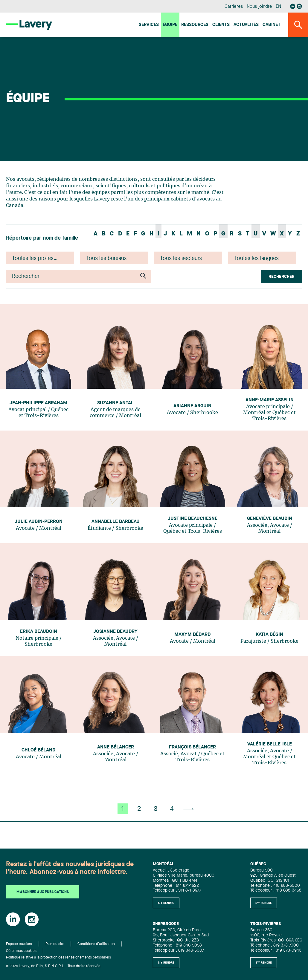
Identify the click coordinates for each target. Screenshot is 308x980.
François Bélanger (192, 747)
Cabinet (272, 25)
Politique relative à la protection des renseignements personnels (58, 958)
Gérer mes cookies (21, 951)
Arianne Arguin (192, 406)
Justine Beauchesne (193, 519)
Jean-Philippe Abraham (38, 403)
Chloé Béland (38, 750)
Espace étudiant (19, 944)
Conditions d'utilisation (96, 944)
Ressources (195, 25)
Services (149, 25)
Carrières (234, 7)
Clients (221, 25)
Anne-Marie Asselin (270, 400)
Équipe (170, 25)
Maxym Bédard (192, 635)
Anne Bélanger (116, 747)
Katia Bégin (269, 635)
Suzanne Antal (115, 403)
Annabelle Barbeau (116, 522)
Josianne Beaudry (115, 632)
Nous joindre (259, 7)
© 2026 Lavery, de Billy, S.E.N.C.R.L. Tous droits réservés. (54, 966)
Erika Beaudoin (39, 632)
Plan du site (55, 944)
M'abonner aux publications (43, 892)
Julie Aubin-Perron (39, 522)
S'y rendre (166, 903)
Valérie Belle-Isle (270, 744)
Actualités (246, 25)
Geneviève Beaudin (270, 519)
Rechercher (282, 277)
